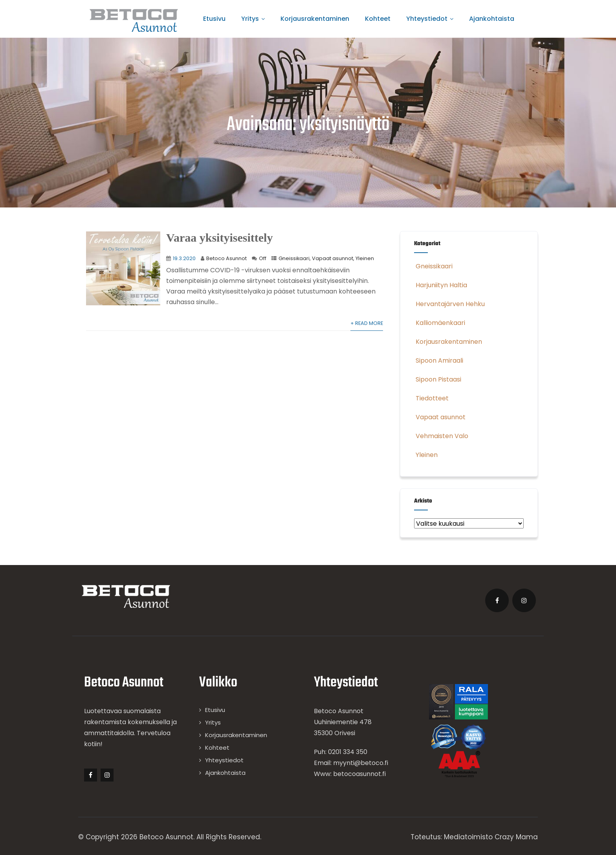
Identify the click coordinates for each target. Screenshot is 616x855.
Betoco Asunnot (226, 258)
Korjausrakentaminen (315, 19)
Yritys (253, 19)
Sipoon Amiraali (439, 361)
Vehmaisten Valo (441, 436)
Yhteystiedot (430, 19)
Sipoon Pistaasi (438, 379)
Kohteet (378, 19)
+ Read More (367, 323)
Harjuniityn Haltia (441, 285)
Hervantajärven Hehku (449, 304)
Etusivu (214, 19)
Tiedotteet (431, 398)
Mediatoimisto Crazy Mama (491, 837)
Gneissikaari (294, 258)
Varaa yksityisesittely (219, 238)
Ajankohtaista (492, 19)
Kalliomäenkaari (440, 323)
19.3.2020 (184, 258)
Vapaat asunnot (333, 258)
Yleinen (365, 258)
